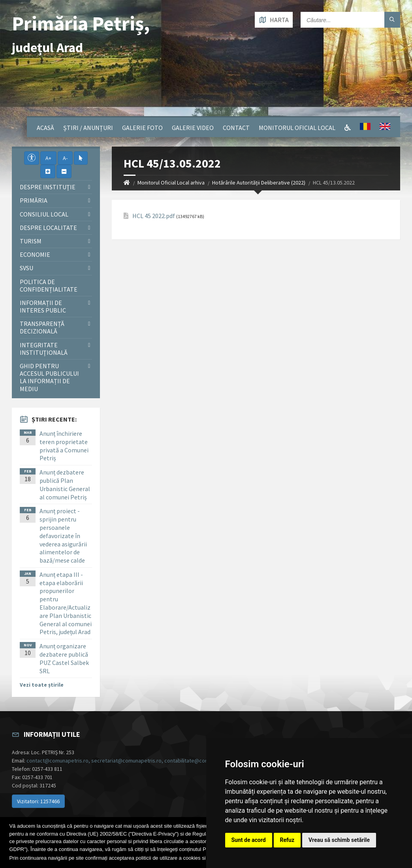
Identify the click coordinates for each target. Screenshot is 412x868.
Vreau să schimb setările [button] (339, 840)
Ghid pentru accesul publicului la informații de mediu (49, 377)
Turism (31, 241)
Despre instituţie (48, 187)
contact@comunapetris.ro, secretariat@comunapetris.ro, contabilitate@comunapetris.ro (132, 761)
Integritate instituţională (44, 349)
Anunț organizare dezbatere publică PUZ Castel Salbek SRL (64, 658)
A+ (48, 158)
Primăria (34, 200)
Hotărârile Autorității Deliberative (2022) (259, 183)
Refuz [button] (287, 840)
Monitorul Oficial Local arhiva (171, 183)
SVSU (26, 268)
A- (65, 158)
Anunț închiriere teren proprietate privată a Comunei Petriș (64, 446)
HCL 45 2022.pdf (154, 216)
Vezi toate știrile (42, 685)
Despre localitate (48, 228)
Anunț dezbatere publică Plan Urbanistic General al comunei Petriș (65, 484)
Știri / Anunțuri (88, 128)
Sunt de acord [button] (249, 840)
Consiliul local (44, 214)
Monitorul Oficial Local (297, 128)
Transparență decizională (42, 327)
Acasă (45, 128)
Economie (35, 254)
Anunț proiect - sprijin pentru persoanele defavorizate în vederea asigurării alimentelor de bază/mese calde (63, 536)
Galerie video (193, 128)
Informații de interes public (43, 306)
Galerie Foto (142, 128)
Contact (236, 128)
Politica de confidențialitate (49, 285)
